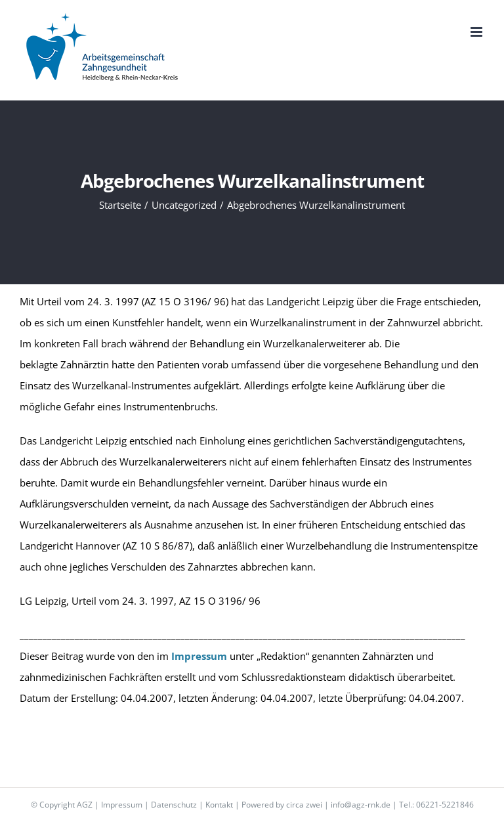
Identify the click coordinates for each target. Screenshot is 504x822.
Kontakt (219, 805)
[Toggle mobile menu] (477, 32)
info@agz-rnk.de (361, 805)
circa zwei (304, 805)
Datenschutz (174, 805)
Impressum (122, 805)
